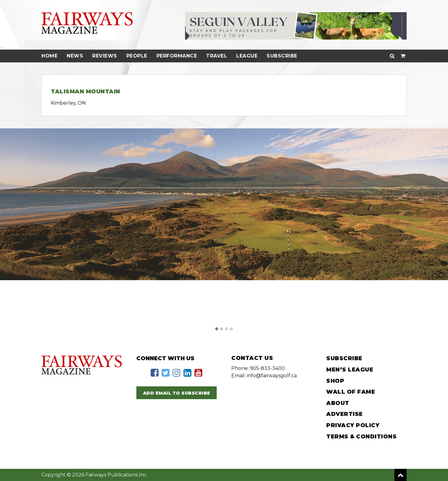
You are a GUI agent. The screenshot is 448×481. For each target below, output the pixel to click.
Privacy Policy (353, 425)
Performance (177, 56)
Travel (217, 56)
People (137, 56)
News (75, 56)
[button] (217, 329)
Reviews (105, 56)
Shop (335, 381)
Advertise (345, 414)
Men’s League (350, 370)
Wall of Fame (351, 392)
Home (49, 56)
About (338, 403)
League (247, 56)
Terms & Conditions (361, 437)
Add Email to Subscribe (177, 393)
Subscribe (282, 56)
